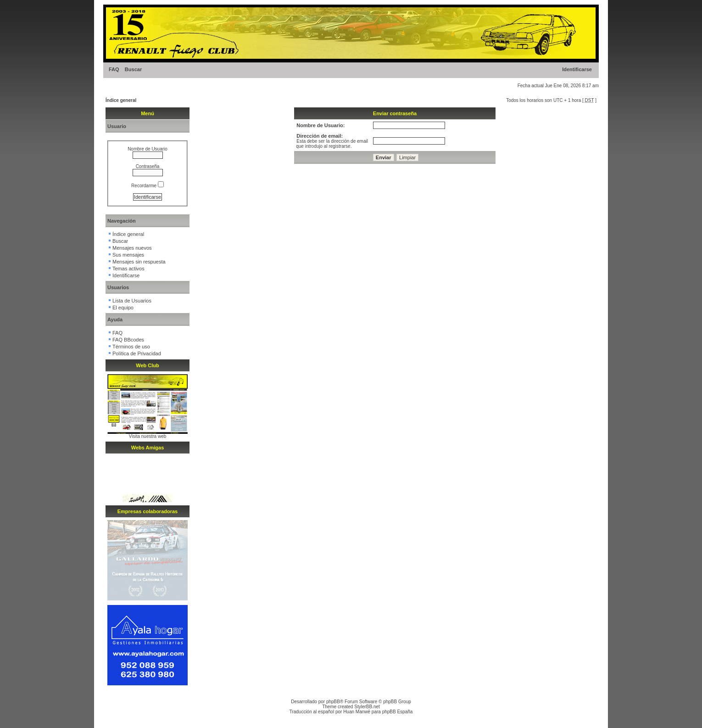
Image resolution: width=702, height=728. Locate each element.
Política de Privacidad (137, 353)
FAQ (114, 69)
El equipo (123, 308)
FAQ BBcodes (128, 340)
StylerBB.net (367, 707)
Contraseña (148, 166)
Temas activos (128, 269)
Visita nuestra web (148, 436)
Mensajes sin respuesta (139, 262)
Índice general (121, 100)
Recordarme (148, 186)
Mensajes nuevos (132, 248)
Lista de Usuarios (132, 301)
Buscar (133, 69)
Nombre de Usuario (148, 149)
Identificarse (577, 69)
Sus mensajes (128, 255)
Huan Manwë (357, 712)
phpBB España (398, 712)
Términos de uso (131, 347)
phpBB (333, 702)
